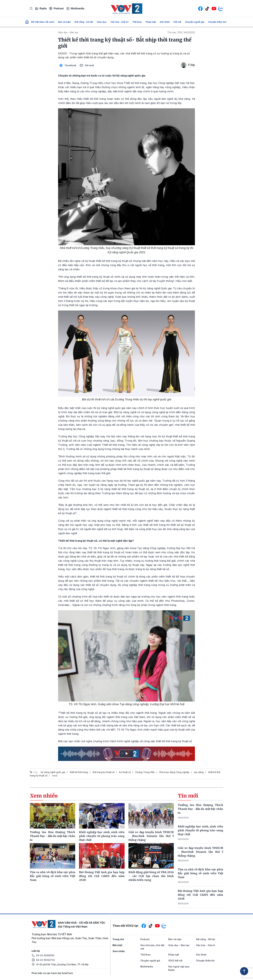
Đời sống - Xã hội (84, 22)
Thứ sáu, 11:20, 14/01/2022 (181, 32)
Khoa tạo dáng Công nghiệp (174, 772)
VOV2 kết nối (175, 961)
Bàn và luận (64, 22)
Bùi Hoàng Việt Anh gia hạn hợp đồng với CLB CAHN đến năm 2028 (201, 895)
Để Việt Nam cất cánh (43, 22)
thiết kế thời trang (79, 772)
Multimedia (75, 9)
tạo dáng (199, 772)
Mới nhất (117, 945)
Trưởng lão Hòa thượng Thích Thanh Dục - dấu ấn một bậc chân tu (201, 809)
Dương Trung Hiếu (145, 772)
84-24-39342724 (45, 960)
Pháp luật (151, 22)
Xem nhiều (119, 951)
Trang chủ (118, 939)
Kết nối (177, 22)
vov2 (55, 776)
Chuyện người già (195, 22)
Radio (41, 9)
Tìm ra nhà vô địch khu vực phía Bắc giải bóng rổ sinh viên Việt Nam (201, 873)
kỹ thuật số (125, 772)
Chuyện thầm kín (217, 22)
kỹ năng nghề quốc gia (53, 772)
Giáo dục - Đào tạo (68, 32)
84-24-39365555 (45, 955)
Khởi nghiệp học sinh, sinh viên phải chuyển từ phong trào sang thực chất (201, 830)
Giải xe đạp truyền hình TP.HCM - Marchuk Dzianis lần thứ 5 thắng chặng (201, 852)
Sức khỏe (165, 22)
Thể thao (137, 22)
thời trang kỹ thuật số (104, 772)
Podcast (56, 8)
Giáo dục (102, 22)
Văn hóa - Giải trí (119, 22)
